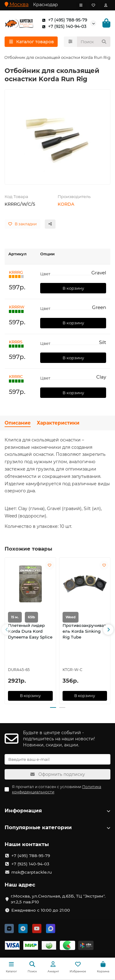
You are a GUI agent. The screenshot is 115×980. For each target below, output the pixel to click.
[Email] (57, 759)
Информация (57, 810)
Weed (71, 618)
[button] (7, 630)
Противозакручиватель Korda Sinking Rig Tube (84, 631)
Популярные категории (57, 827)
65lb (31, 618)
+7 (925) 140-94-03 (63, 27)
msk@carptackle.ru (32, 872)
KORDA (66, 204)
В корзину (73, 288)
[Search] (94, 42)
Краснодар (46, 5)
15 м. (15, 618)
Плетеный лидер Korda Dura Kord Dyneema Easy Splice (30, 631)
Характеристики (58, 423)
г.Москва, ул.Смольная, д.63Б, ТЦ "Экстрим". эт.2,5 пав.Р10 (58, 899)
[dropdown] (81, 5)
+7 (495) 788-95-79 (63, 20)
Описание (18, 423)
